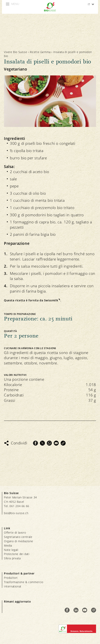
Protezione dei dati (17, 554)
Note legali (11, 550)
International (13, 586)
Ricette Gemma (40, 52)
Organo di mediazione (19, 541)
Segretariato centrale (18, 537)
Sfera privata (12, 558)
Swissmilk (51, 300)
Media (8, 545)
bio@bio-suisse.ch (16, 513)
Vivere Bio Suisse (16, 52)
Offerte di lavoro (15, 533)
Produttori (11, 578)
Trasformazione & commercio (24, 582)
